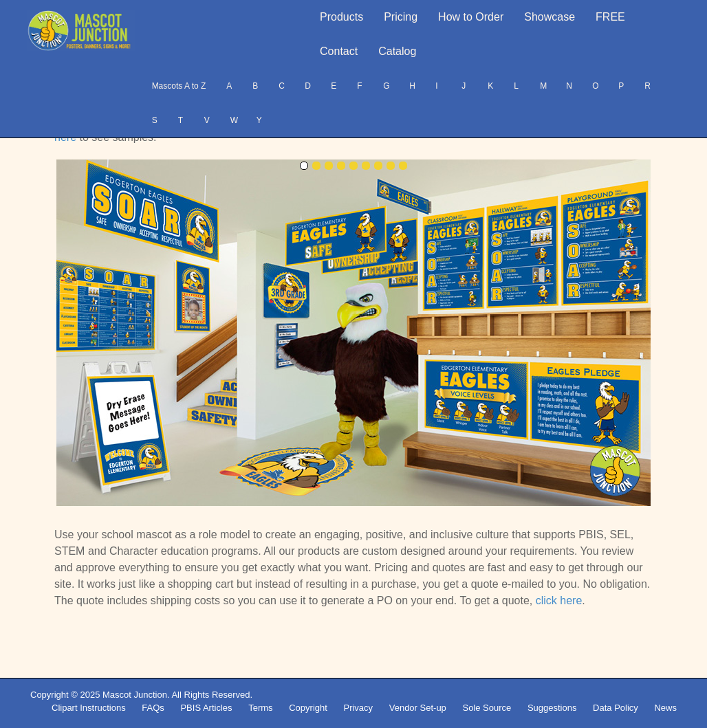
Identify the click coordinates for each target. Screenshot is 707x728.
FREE (610, 17)
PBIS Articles (206, 708)
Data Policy (616, 708)
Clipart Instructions (89, 708)
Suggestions (552, 708)
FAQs (153, 708)
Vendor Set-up (418, 708)
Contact (339, 51)
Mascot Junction (135, 695)
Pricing (401, 17)
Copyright (308, 708)
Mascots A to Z (179, 86)
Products (341, 17)
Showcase (550, 17)
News (665, 708)
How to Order (471, 17)
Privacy (358, 708)
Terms (260, 708)
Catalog (397, 51)
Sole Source (487, 708)
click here (559, 600)
